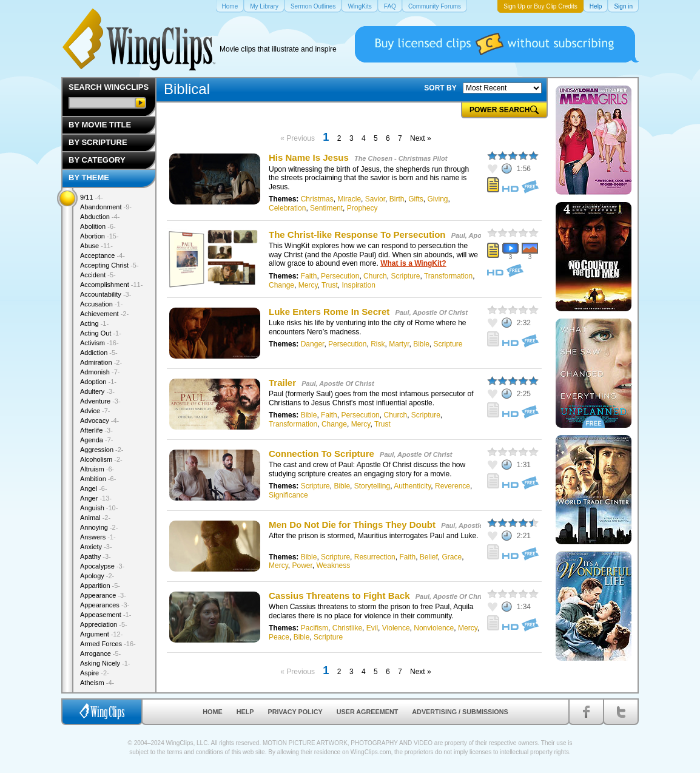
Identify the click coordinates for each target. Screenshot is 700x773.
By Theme (89, 177)
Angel (94, 488)
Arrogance (100, 653)
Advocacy (99, 420)
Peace (279, 637)
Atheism (97, 683)
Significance (288, 495)
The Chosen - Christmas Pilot (401, 158)
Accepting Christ (109, 265)
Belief (429, 557)
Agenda (96, 440)
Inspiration (359, 285)
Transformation (448, 276)
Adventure (100, 401)
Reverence (453, 486)
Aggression (102, 450)
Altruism (97, 469)
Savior (375, 199)
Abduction (100, 217)
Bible (421, 344)
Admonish (100, 372)
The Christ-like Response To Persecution (357, 235)
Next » (421, 138)
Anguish (99, 508)
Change (281, 285)
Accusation (101, 304)
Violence (396, 628)
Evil (372, 628)
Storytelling (372, 486)
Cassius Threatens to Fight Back (339, 596)
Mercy (308, 285)
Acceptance (103, 255)
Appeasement (106, 615)
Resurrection (375, 557)
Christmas (317, 199)
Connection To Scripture (323, 454)
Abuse (96, 246)
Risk (378, 344)
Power (302, 565)
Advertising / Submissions (460, 712)
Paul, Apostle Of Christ (431, 312)
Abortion (99, 236)
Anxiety (96, 547)
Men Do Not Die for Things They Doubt (352, 525)
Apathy (96, 556)
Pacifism (315, 628)
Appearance (103, 595)
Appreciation (104, 624)
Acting (94, 323)
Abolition (98, 226)
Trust (330, 285)
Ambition (98, 479)
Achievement (104, 314)
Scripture (405, 276)
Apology (97, 576)
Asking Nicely (105, 663)
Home (212, 712)
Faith (309, 276)
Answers (98, 537)
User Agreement (368, 712)
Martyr (399, 344)
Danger (313, 344)
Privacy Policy (295, 712)
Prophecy (362, 208)
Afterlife (96, 430)
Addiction (99, 353)
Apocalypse (102, 566)
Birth (397, 199)
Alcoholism (101, 459)
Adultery (97, 391)
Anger (96, 498)
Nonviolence (434, 628)
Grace (452, 557)
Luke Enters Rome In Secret (329, 312)
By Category (97, 160)
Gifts (416, 199)
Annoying (99, 527)
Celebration (287, 208)
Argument (101, 634)
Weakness (333, 565)
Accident (98, 275)
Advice (95, 411)
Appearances (105, 605)
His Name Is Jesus (309, 157)
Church (375, 276)
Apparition (100, 586)
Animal (95, 518)
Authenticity (412, 486)
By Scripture (98, 142)
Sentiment (326, 208)
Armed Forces (108, 644)
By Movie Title (100, 125)
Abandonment (106, 207)
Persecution (340, 276)
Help (245, 712)
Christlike (347, 628)
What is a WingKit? (413, 263)
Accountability (106, 294)
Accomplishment (111, 285)
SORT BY (440, 88)
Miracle (349, 199)
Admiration (101, 362)
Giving (437, 199)
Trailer (282, 383)
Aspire (95, 673)
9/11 (92, 197)
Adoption (98, 382)
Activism (99, 343)
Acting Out (101, 333)
